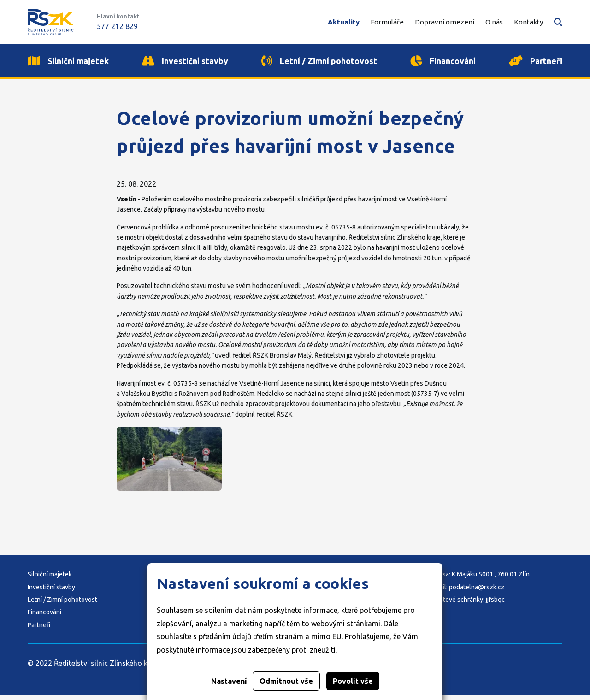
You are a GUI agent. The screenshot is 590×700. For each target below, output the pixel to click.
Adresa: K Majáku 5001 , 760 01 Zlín (479, 579)
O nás (494, 22)
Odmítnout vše (286, 681)
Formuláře (387, 22)
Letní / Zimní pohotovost (62, 605)
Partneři (39, 630)
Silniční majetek (50, 579)
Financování (44, 618)
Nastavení (229, 681)
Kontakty (528, 22)
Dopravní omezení (445, 22)
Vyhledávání (558, 22)
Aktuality (344, 22)
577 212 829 (117, 26)
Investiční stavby (51, 592)
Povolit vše (353, 681)
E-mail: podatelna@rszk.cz (467, 592)
